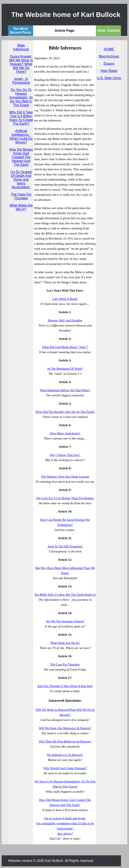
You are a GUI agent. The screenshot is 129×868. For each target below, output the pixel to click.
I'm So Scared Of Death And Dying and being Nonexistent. (21, 180)
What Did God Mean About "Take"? (65, 347)
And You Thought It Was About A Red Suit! (65, 686)
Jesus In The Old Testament (65, 546)
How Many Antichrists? (65, 433)
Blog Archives (109, 56)
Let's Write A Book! (65, 299)
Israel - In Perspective (21, 81)
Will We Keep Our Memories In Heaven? (65, 728)
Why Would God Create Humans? (65, 768)
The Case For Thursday (21, 196)
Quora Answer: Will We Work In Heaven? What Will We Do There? (21, 64)
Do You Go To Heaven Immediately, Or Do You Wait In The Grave (21, 97)
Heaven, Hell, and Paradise (65, 320)
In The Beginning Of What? (65, 369)
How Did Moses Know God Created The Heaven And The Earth (21, 157)
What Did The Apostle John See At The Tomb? (65, 412)
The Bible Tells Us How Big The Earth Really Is (65, 595)
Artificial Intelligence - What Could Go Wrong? (21, 137)
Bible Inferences (21, 47)
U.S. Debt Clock (109, 78)
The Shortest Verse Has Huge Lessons (65, 477)
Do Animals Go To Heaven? (65, 755)
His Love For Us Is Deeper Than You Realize (65, 498)
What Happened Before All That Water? (65, 390)
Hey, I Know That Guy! (65, 455)
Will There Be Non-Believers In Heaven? (65, 741)
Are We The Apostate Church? (65, 621)
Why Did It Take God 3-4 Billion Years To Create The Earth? (21, 118)
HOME (109, 49)
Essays (109, 64)
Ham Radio (109, 71)
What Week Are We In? (21, 207)
